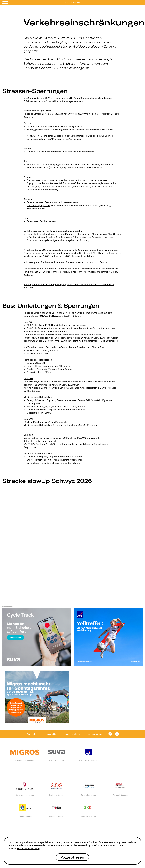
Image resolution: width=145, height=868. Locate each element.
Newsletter (50, 734)
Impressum (95, 734)
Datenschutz (72, 734)
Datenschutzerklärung (29, 848)
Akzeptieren (72, 857)
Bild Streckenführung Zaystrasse (64, 139)
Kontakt (32, 734)
